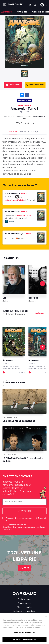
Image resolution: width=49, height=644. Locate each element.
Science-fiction (24, 100)
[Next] (43, 284)
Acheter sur (14, 238)
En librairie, (18, 215)
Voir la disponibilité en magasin (16, 220)
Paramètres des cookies (25, 634)
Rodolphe (19, 116)
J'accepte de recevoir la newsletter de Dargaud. (26, 518)
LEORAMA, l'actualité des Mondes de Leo (23, 460)
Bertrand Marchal (39, 116)
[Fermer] (46, 618)
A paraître (6, 12)
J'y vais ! (24, 568)
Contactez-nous (24, 599)
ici (11, 529)
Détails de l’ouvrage (29, 131)
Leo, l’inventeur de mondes (19, 421)
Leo (5, 116)
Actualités (22, 12)
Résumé (13, 131)
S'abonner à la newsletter (24, 611)
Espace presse (25, 603)
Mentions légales (24, 607)
